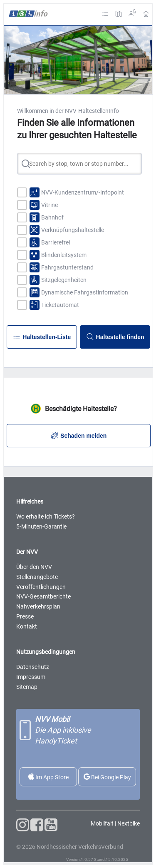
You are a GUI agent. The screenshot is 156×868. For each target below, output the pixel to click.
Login (132, 13)
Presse (25, 616)
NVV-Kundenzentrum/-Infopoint (83, 192)
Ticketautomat (60, 305)
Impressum (31, 677)
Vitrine (50, 205)
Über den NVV (34, 567)
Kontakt (27, 626)
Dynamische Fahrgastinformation (85, 292)
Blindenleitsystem (64, 255)
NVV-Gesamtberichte (43, 596)
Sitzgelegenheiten (64, 280)
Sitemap (27, 687)
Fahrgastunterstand (67, 267)
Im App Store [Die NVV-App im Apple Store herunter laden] (48, 777)
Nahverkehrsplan (38, 606)
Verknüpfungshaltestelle (73, 230)
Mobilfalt (102, 823)
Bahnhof (52, 217)
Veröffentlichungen (41, 587)
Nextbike (129, 823)
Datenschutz (33, 667)
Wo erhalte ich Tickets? (46, 516)
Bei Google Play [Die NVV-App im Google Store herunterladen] (107, 777)
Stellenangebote (37, 577)
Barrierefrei (56, 242)
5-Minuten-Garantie (41, 526)
